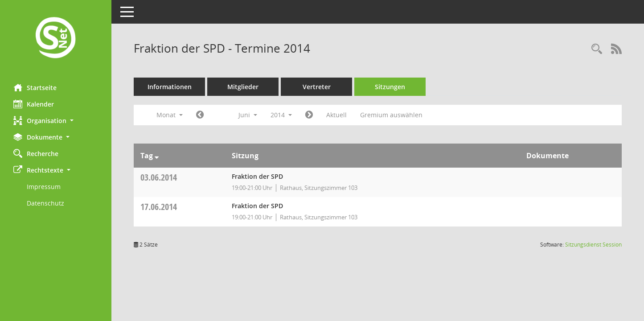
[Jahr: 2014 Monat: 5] (200, 115)
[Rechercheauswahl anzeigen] (597, 49)
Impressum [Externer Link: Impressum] (44, 187)
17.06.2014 (159, 207)
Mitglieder (243, 87)
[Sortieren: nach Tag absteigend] (157, 156)
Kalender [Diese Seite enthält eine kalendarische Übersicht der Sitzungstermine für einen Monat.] (34, 104)
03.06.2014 (159, 177)
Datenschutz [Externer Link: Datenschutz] (45, 203)
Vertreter (317, 87)
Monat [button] (170, 115)
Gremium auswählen (391, 115)
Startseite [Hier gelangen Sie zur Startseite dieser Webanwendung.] (35, 87)
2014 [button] (281, 115)
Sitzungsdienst (593, 245)
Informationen (170, 87)
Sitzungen (390, 87)
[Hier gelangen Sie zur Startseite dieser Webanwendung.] (56, 39)
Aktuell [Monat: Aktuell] (336, 115)
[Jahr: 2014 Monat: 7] (309, 115)
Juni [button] (248, 115)
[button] (56, 121)
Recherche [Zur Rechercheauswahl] (36, 153)
